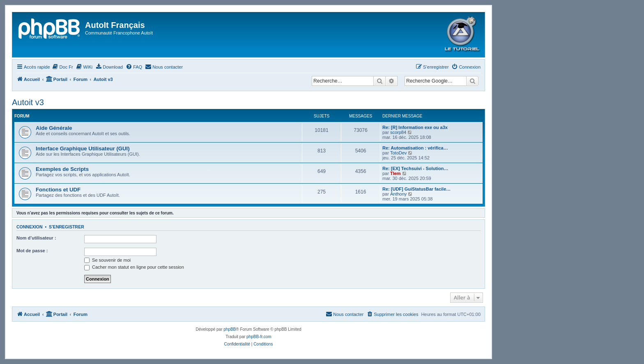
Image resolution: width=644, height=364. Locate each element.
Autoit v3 (28, 102)
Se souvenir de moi (107, 260)
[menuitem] (63, 67)
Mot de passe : (32, 251)
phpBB (230, 329)
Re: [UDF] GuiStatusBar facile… (416, 189)
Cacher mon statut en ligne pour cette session (134, 267)
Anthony (398, 194)
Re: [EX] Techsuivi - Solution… (415, 168)
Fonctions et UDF (58, 190)
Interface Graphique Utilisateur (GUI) (83, 149)
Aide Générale (54, 128)
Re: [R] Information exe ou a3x (415, 127)
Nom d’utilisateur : (36, 238)
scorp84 (398, 132)
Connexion (30, 227)
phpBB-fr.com (259, 337)
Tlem (396, 173)
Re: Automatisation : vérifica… (415, 148)
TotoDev (398, 153)
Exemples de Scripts (62, 169)
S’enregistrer (67, 227)
